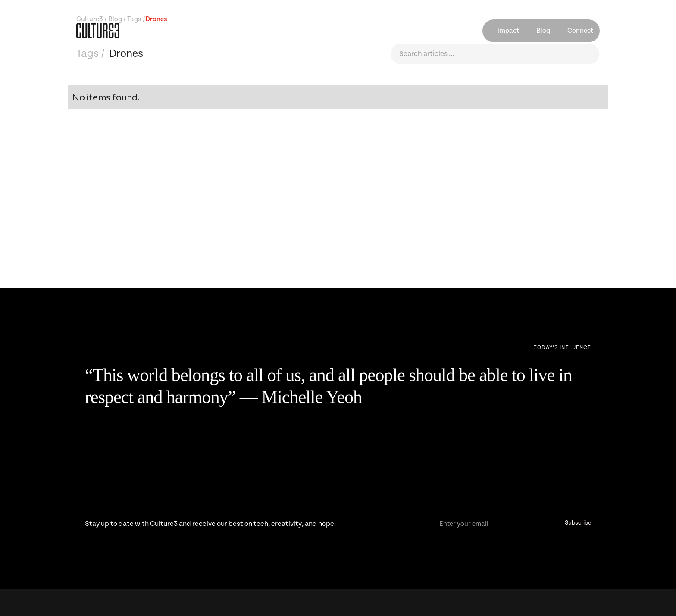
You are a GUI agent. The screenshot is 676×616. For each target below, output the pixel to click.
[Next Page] (563, 348)
